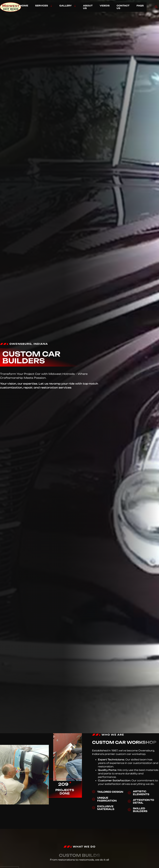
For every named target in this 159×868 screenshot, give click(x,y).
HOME (24, 6)
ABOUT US (88, 7)
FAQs (140, 6)
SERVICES (44, 6)
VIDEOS (105, 6)
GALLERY (68, 6)
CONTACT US (123, 7)
